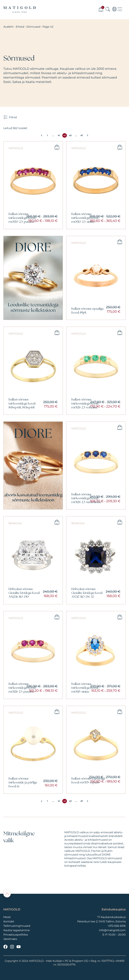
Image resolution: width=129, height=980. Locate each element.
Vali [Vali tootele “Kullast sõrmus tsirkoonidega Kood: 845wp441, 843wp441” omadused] (57, 333)
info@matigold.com (112, 930)
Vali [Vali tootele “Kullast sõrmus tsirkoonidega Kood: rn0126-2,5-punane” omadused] (57, 617)
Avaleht (8, 27)
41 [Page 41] (59, 135)
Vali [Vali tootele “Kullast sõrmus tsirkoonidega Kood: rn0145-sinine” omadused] (120, 617)
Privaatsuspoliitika (16, 935)
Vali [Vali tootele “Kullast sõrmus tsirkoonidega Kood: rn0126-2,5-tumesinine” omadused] (120, 427)
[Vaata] (33, 278)
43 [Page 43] (70, 135)
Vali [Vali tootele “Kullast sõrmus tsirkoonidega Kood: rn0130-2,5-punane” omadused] (57, 147)
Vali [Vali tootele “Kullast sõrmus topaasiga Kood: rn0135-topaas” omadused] (120, 712)
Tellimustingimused (17, 926)
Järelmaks (10, 939)
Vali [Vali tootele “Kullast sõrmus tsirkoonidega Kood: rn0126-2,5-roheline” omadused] (120, 333)
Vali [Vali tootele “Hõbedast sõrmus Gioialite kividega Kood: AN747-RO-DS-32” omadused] (120, 522)
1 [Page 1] (47, 135)
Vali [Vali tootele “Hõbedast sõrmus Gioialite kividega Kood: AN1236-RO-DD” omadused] (57, 522)
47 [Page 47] (82, 135)
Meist (7, 917)
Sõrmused (33, 27)
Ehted (20, 27)
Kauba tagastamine (17, 930)
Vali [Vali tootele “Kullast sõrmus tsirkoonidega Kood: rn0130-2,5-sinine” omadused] (120, 147)
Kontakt (9, 921)
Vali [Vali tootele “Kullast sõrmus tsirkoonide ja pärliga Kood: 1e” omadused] (57, 712)
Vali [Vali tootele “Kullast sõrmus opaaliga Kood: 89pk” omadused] (120, 242)
